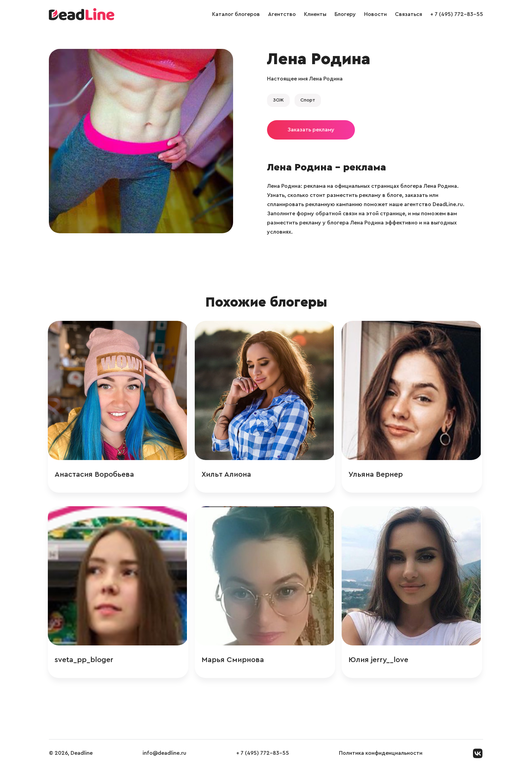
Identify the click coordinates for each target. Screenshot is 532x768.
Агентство (282, 14)
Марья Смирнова (234, 660)
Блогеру (345, 14)
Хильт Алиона (228, 475)
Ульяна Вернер (377, 475)
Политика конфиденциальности (381, 754)
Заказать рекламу (311, 130)
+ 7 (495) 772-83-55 (457, 14)
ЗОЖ (278, 100)
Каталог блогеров (236, 14)
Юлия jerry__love (380, 660)
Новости (375, 14)
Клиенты (315, 14)
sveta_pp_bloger (85, 660)
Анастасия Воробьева (95, 475)
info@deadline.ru (164, 754)
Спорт (308, 100)
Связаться (408, 14)
